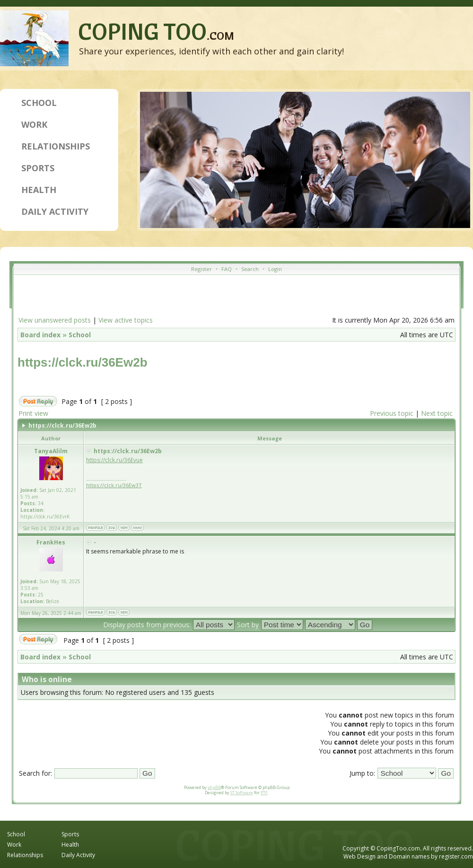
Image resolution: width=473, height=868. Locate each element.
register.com (456, 856)
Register (201, 269)
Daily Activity (55, 211)
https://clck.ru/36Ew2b (83, 362)
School (39, 103)
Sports (38, 168)
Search (250, 269)
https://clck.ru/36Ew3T (114, 485)
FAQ (227, 269)
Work (34, 124)
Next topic (437, 413)
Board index (40, 335)
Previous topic (392, 413)
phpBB (214, 787)
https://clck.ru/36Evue (114, 460)
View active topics (126, 320)
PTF (264, 793)
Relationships (56, 146)
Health (39, 190)
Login (275, 269)
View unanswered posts (55, 320)
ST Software (242, 793)
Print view (33, 413)
